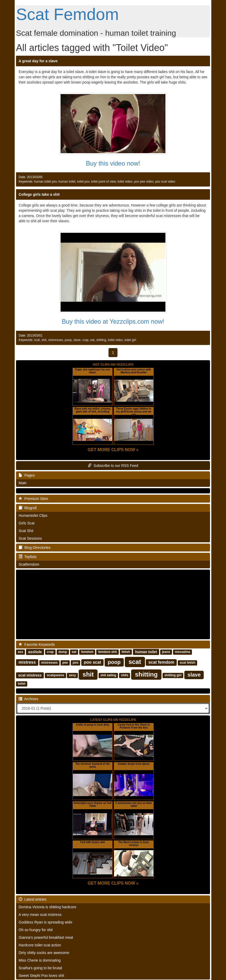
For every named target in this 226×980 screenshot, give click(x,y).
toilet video (125, 182)
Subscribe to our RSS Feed (113, 466)
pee (65, 663)
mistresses (55, 340)
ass (20, 652)
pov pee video (144, 182)
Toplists (28, 557)
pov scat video (165, 182)
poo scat (93, 662)
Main (23, 483)
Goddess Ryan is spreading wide (45, 922)
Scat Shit (26, 531)
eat (92, 340)
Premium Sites (33, 499)
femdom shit (107, 652)
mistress (27, 662)
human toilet (67, 182)
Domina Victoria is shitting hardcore (47, 907)
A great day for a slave (38, 61)
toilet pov (83, 182)
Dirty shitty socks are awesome (44, 953)
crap (85, 340)
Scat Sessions (30, 538)
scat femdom (161, 662)
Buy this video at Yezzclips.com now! (113, 321)
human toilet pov (45, 182)
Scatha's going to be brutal (40, 968)
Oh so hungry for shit (36, 930)
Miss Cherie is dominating (40, 960)
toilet (22, 684)
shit (44, 340)
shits (125, 675)
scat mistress (30, 675)
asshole (35, 652)
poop (68, 340)
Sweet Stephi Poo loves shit (41, 976)
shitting (101, 340)
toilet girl (130, 340)
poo (76, 663)
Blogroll (28, 508)
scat (37, 340)
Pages (27, 475)
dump (63, 652)
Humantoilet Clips (33, 515)
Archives (28, 699)
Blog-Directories (34, 548)
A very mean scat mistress (40, 915)
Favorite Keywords (37, 644)
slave (77, 340)
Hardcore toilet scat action (40, 945)
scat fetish (187, 663)
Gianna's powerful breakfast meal (46, 937)
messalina (182, 652)
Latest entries (33, 899)
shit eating (108, 675)
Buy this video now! (113, 163)
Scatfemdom (29, 564)
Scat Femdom (67, 14)
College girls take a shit (39, 194)
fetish (126, 652)
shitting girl (173, 675)
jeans (166, 652)
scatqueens (55, 675)
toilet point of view (104, 182)
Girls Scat (27, 523)
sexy (72, 675)
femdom (87, 652)
